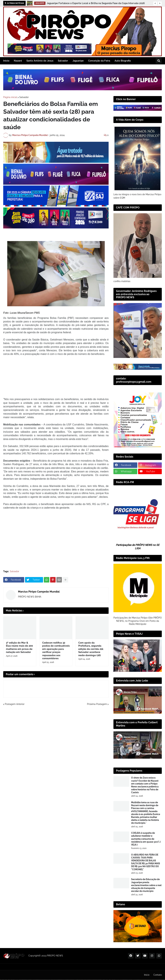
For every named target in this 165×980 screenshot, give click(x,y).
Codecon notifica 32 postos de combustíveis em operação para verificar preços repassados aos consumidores (56, 613)
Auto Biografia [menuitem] (123, 61)
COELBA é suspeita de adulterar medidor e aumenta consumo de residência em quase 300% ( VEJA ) (146, 839)
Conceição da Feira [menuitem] (99, 61)
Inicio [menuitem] (6, 61)
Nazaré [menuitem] (18, 61)
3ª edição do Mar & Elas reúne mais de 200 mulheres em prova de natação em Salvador (19, 610)
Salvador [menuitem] (63, 61)
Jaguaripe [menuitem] (78, 61)
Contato (158, 975)
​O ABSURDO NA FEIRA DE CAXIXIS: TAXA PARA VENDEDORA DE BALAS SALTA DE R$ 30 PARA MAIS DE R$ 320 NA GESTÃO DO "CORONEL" (146, 862)
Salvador (24, 97)
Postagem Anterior (15, 666)
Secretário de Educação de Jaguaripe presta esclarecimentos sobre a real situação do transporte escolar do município (146, 885)
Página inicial (10, 97)
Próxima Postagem (97, 666)
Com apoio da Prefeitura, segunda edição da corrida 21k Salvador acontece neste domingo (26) (91, 611)
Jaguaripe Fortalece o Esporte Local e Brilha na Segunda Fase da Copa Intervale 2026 (96, 3)
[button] (155, 3)
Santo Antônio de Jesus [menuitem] (40, 61)
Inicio (147, 975)
